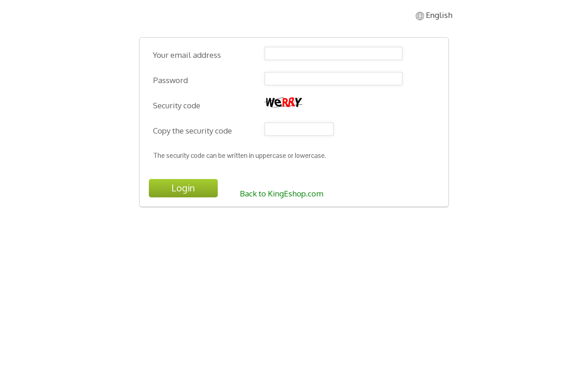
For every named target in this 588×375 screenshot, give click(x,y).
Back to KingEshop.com (282, 193)
